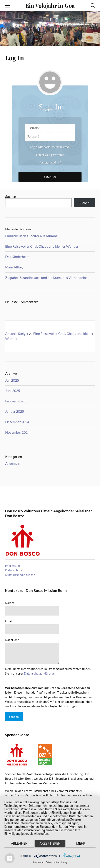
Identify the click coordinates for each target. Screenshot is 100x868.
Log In (14, 58)
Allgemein (13, 463)
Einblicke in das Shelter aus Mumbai (32, 236)
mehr (81, 844)
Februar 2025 (15, 401)
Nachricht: (12, 640)
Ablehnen (19, 844)
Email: (9, 621)
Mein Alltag (14, 267)
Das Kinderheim (17, 257)
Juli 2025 (12, 380)
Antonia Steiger (17, 333)
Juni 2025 (13, 391)
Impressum (12, 566)
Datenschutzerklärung (39, 673)
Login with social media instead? (50, 147)
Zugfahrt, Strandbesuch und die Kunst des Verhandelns (46, 277)
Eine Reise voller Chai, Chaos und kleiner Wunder (42, 246)
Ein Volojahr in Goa (50, 5)
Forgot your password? (50, 155)
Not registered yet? (50, 163)
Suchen (11, 196)
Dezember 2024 (17, 422)
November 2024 (17, 432)
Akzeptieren (50, 844)
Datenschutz (13, 570)
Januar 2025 (15, 411)
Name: (9, 603)
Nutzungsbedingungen (20, 575)
